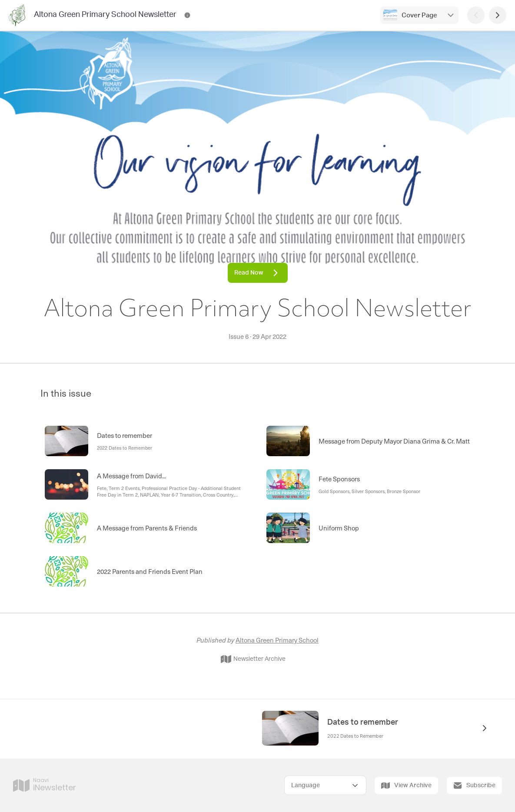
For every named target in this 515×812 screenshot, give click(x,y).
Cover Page (419, 15)
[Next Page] (498, 15)
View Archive (406, 785)
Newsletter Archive (253, 659)
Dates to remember (363, 723)
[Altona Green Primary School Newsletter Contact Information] (187, 15)
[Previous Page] (476, 15)
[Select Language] (325, 785)
